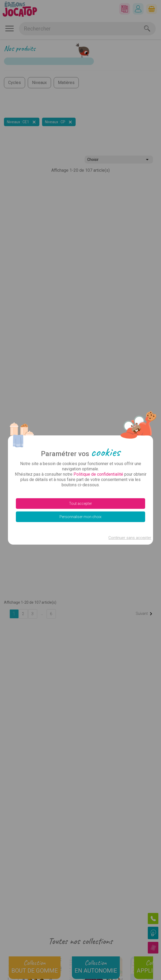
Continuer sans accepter (130, 538)
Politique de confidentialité (98, 474)
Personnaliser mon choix (80, 517)
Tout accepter (80, 504)
